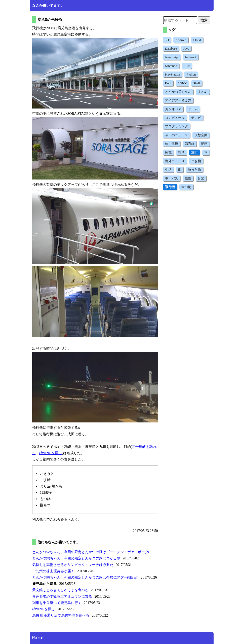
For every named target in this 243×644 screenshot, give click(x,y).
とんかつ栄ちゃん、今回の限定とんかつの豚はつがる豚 (76, 558)
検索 (204, 20)
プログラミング (176, 126)
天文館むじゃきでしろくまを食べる (60, 590)
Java (186, 48)
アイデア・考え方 (178, 100)
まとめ (203, 92)
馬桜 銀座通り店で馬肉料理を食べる (61, 615)
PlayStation (173, 74)
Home (38, 638)
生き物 (196, 161)
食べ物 (186, 187)
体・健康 (172, 144)
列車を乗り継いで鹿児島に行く (57, 603)
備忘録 (190, 144)
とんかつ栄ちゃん (178, 92)
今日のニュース (176, 135)
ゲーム (193, 109)
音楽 (201, 178)
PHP (187, 66)
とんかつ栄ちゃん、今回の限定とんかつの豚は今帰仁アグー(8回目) (85, 577)
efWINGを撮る (51, 453)
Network (191, 57)
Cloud (197, 40)
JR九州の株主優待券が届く (53, 571)
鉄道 (188, 178)
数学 (181, 152)
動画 (204, 144)
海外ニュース (175, 161)
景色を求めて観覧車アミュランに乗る (62, 597)
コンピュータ (175, 118)
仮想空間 (201, 135)
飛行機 (170, 187)
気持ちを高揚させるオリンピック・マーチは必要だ (73, 565)
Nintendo (171, 66)
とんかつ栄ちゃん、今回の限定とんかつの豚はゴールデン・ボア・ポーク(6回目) (96, 552)
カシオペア (173, 109)
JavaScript (172, 57)
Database (171, 48)
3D (167, 40)
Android (181, 40)
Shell (197, 83)
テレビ (196, 118)
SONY (182, 83)
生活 (168, 170)
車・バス (172, 178)
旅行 (194, 152)
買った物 (194, 170)
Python (191, 74)
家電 (168, 152)
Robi (168, 83)
